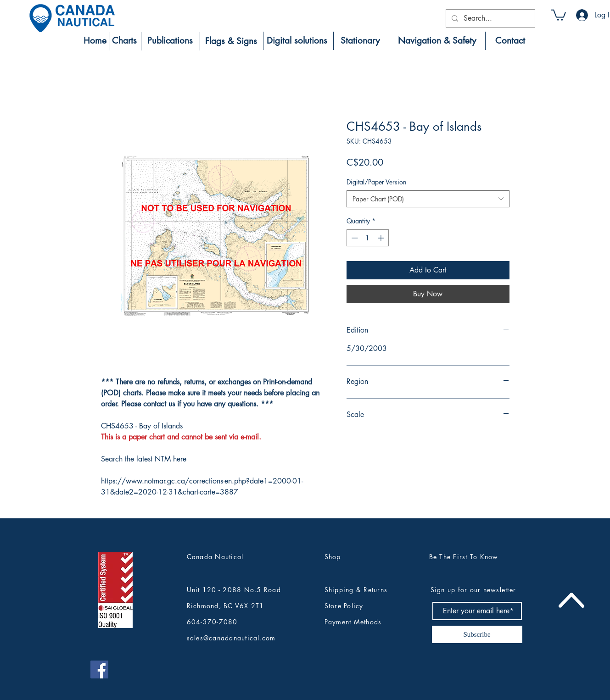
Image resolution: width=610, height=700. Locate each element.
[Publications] (170, 41)
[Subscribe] (477, 634)
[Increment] (382, 238)
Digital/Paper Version (376, 182)
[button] (559, 14)
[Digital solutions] (297, 41)
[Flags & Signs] (231, 41)
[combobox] (428, 199)
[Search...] (490, 18)
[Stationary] (360, 41)
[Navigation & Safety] (437, 41)
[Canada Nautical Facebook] (99, 669)
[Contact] (510, 41)
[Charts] (125, 41)
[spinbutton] (368, 238)
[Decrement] (354, 238)
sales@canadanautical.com (231, 638)
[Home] (95, 41)
